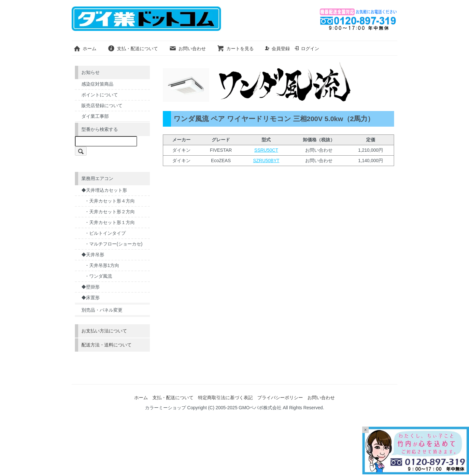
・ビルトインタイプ (105, 233)
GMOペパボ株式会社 (260, 408)
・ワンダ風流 (98, 276)
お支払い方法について (104, 331)
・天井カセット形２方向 (110, 212)
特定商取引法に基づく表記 (225, 398)
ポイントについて (100, 95)
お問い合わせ (187, 49)
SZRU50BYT (266, 161)
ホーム (85, 49)
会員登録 (277, 49)
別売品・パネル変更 (102, 310)
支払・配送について (133, 49)
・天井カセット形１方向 (110, 222)
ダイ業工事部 (95, 116)
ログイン (307, 49)
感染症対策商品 (97, 84)
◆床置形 (91, 298)
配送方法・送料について (107, 345)
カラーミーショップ (165, 408)
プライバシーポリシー (280, 398)
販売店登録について (102, 105)
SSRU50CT (266, 150)
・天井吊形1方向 (102, 265)
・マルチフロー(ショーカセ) (114, 244)
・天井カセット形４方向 (110, 201)
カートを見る (235, 49)
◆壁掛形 (91, 287)
